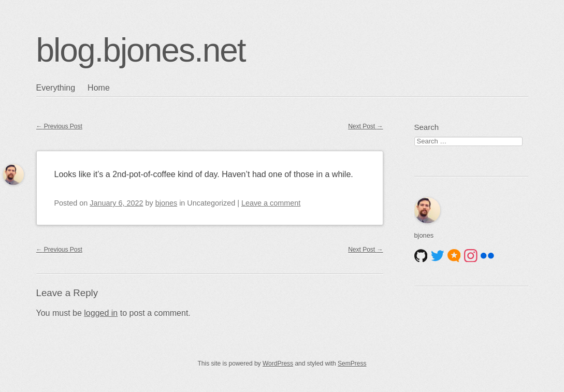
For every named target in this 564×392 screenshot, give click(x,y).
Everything (56, 88)
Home (99, 88)
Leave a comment (271, 203)
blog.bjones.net (141, 50)
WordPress (278, 364)
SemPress (352, 364)
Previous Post (59, 126)
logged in (101, 313)
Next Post (365, 126)
